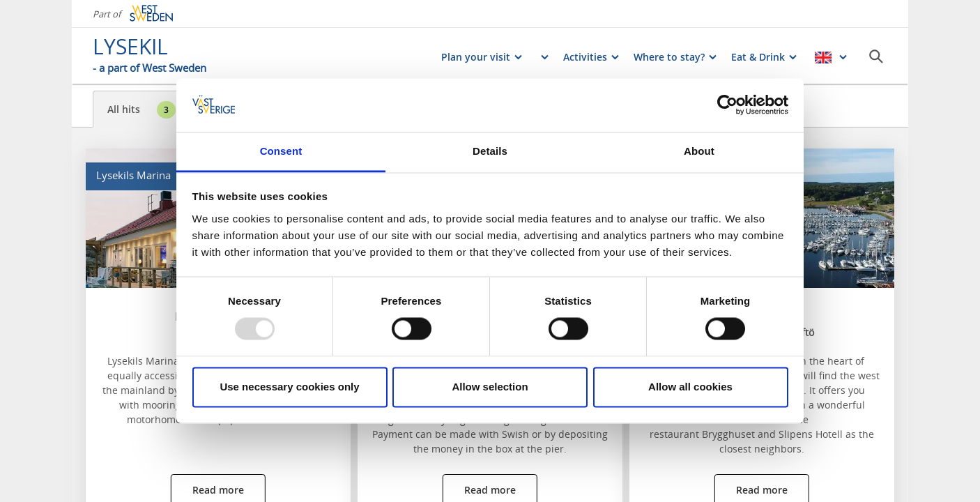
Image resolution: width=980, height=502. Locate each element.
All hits (141, 110)
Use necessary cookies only (289, 387)
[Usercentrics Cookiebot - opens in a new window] (727, 105)
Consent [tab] (281, 151)
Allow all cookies (690, 387)
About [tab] (699, 151)
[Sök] (876, 56)
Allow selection (490, 387)
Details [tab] (490, 151)
